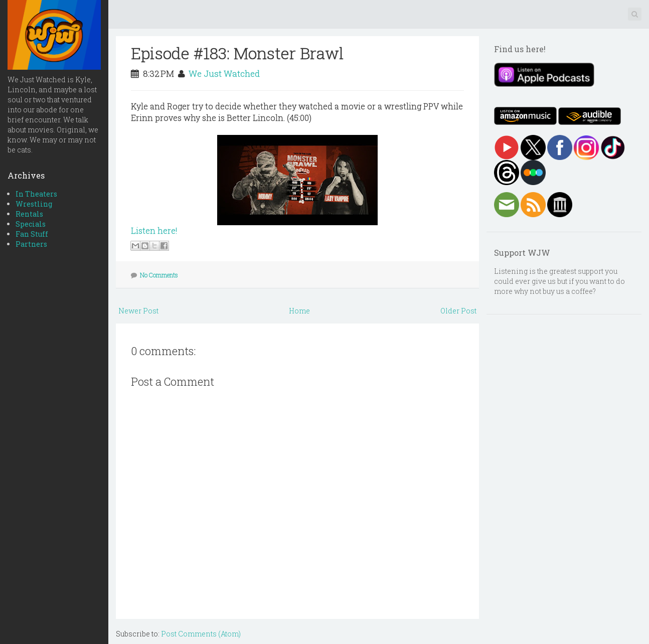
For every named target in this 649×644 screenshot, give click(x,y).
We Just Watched (224, 73)
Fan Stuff (32, 234)
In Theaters (36, 194)
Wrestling (34, 204)
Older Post (458, 311)
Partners (31, 244)
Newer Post (138, 311)
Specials (31, 224)
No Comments (159, 275)
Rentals (29, 214)
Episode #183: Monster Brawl (237, 53)
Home (299, 311)
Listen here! (154, 230)
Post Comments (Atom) (201, 634)
